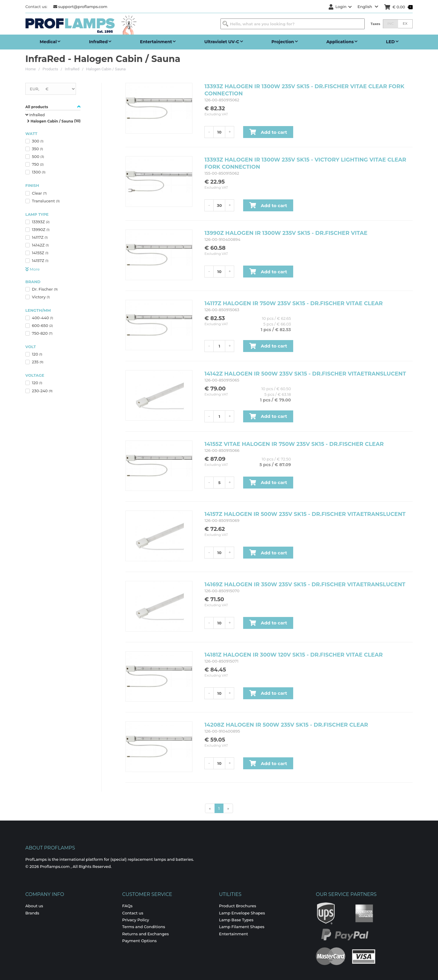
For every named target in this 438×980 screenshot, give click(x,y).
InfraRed (72, 69)
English (368, 7)
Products (50, 69)
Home (31, 69)
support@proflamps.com (80, 7)
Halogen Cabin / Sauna (106, 69)
